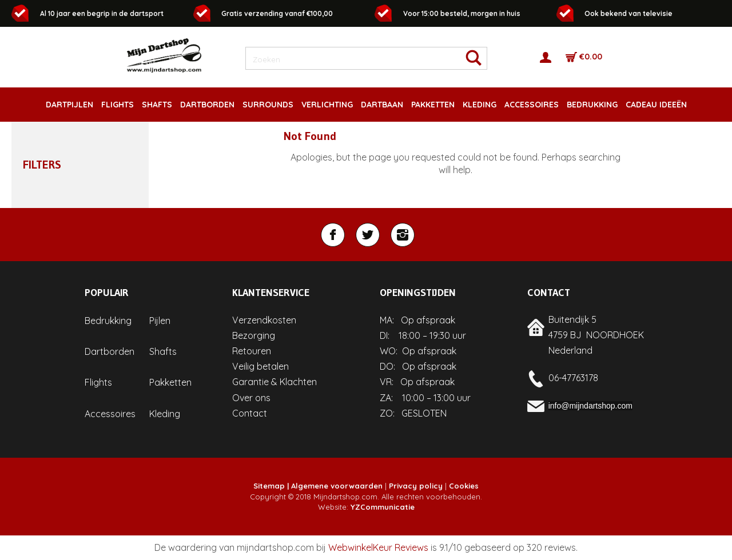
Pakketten (170, 382)
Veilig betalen (260, 366)
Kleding (165, 414)
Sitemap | (271, 486)
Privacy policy (416, 486)
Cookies (464, 486)
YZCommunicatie (383, 507)
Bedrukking (108, 321)
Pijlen (160, 321)
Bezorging (254, 335)
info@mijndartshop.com (590, 406)
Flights (98, 382)
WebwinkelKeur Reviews (378, 547)
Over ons (251, 398)
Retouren (252, 351)
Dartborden (110, 351)
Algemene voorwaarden (337, 486)
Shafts (163, 351)
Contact (250, 413)
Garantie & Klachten (274, 382)
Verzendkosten (264, 320)
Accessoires (110, 414)
